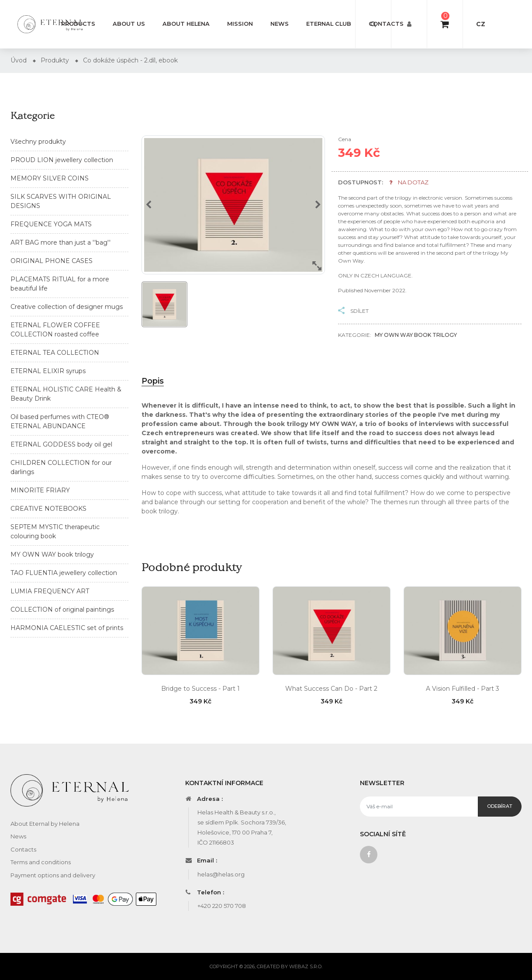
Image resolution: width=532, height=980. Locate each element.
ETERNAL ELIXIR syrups (48, 371)
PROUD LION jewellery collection (62, 160)
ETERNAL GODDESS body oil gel (61, 444)
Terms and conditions (41, 862)
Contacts (386, 24)
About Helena (186, 24)
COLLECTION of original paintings (62, 609)
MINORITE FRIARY (40, 490)
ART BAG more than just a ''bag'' (60, 242)
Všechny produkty (38, 142)
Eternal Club (329, 24)
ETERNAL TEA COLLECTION (55, 353)
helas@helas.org (221, 874)
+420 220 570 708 (222, 906)
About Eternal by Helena (45, 824)
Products (78, 24)
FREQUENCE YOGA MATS (51, 224)
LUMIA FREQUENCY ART (50, 591)
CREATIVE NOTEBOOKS (48, 509)
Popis (153, 381)
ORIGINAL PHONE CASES (52, 261)
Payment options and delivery (53, 875)
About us (129, 24)
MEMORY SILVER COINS (50, 178)
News (280, 24)
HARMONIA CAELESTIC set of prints (67, 628)
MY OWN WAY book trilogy (52, 554)
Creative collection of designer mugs (67, 307)
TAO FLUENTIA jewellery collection (64, 573)
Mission (240, 24)
